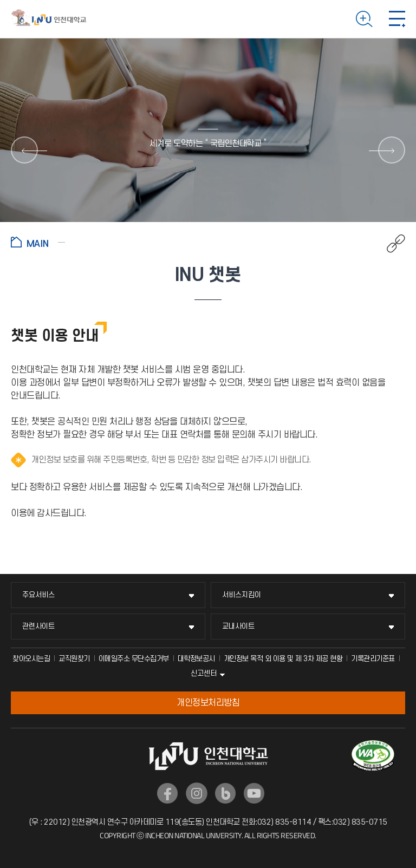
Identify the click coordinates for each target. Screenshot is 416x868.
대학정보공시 (196, 659)
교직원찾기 (74, 659)
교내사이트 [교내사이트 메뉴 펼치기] (238, 626)
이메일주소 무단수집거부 (134, 659)
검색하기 (364, 19)
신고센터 (204, 673)
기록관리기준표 (373, 659)
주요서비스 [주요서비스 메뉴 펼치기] (38, 595)
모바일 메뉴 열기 (397, 19)
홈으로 (38, 242)
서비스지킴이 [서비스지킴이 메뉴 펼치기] (242, 595)
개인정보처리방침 (208, 703)
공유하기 (390, 244)
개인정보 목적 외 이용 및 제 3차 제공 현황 (283, 659)
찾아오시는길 (31, 659)
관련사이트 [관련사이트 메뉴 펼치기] (38, 626)
